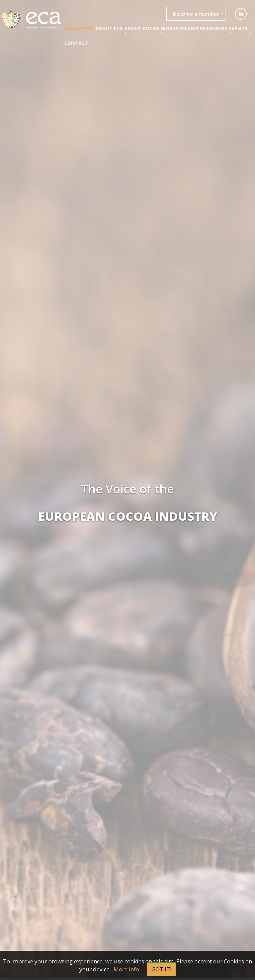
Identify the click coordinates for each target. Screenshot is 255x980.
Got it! (161, 969)
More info (126, 969)
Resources (214, 28)
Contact (76, 43)
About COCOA (142, 28)
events (238, 28)
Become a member (196, 14)
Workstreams (180, 28)
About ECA (109, 28)
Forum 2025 (79, 28)
